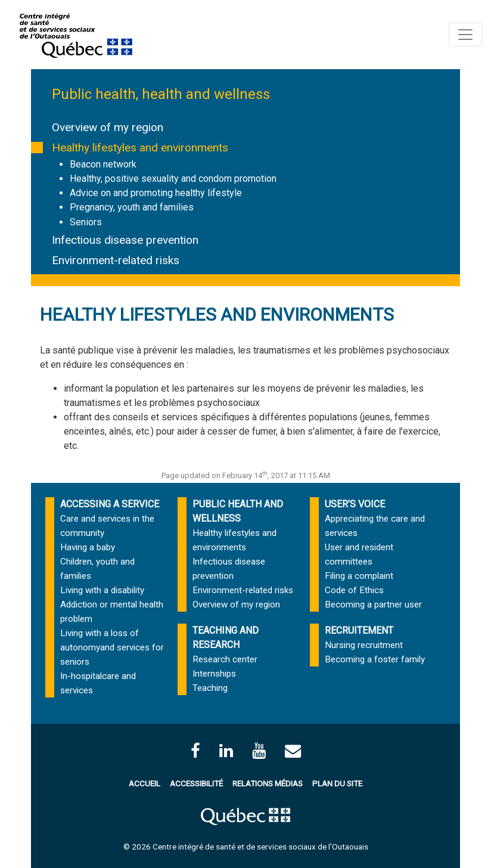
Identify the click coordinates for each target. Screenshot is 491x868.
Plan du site (337, 783)
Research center (225, 659)
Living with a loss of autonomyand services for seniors (112, 647)
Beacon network (103, 164)
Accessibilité (196, 783)
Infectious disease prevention (125, 240)
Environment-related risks (116, 260)
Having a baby (88, 547)
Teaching (210, 688)
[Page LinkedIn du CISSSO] (226, 751)
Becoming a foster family (375, 659)
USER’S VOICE (355, 504)
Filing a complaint (359, 576)
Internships (214, 674)
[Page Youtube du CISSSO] (259, 751)
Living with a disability (102, 590)
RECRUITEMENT (359, 630)
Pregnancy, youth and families (132, 207)
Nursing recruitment (364, 645)
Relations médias (268, 783)
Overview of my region (108, 127)
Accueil (144, 783)
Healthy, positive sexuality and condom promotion (173, 179)
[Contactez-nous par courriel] (293, 751)
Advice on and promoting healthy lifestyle (156, 193)
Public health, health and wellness (161, 94)
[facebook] (195, 751)
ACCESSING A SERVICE (110, 504)
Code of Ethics (354, 590)
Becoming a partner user (373, 604)
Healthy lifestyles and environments (140, 148)
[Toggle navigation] (465, 35)
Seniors (86, 222)
